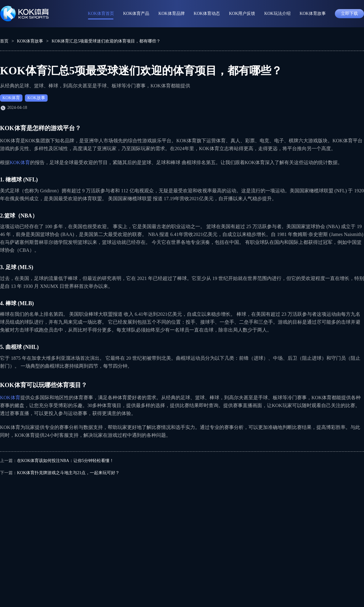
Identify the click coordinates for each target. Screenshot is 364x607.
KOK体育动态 (207, 13)
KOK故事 (36, 98)
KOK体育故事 (313, 13)
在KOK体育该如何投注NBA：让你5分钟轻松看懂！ (65, 461)
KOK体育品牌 (171, 13)
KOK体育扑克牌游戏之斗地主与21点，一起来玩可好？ (68, 473)
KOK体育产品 (136, 13)
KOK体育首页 (101, 13)
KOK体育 (11, 98)
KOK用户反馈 (242, 13)
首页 (4, 41)
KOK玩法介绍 (277, 13)
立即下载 (349, 13)
